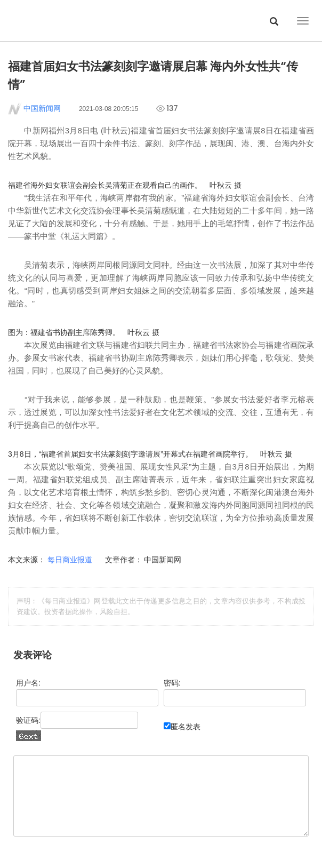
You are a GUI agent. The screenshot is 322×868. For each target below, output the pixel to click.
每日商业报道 (71, 560)
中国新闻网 (42, 108)
